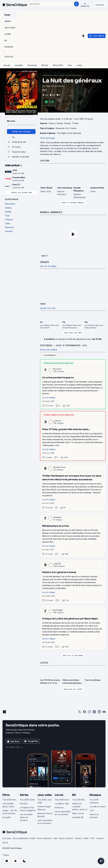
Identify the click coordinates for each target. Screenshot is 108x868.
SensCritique (47, 75)
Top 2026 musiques (94, 801)
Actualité (6, 817)
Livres (59, 794)
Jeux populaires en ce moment (45, 821)
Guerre (62, 75)
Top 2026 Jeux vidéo (44, 801)
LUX (92, 810)
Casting (45, 160)
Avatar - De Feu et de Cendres (10, 811)
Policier (67, 123)
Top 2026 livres (62, 799)
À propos (7, 838)
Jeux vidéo (45, 794)
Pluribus (24, 803)
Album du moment (94, 815)
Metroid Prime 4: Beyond (45, 814)
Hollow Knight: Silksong (44, 808)
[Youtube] (104, 712)
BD (74, 794)
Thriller (75, 123)
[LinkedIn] (99, 712)
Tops (43, 304)
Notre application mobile (24, 838)
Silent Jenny (78, 813)
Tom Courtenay (65, 188)
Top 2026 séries (27, 799)
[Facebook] (84, 712)
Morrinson (57, 369)
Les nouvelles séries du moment (26, 817)
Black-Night (58, 610)
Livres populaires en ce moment (63, 812)
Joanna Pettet (97, 188)
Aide (55, 838)
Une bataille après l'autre (8, 805)
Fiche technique (47, 138)
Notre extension (44, 838)
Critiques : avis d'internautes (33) (66, 345)
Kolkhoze (59, 807)
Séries (24, 794)
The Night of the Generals (69, 133)
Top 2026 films (9, 799)
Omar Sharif (46, 188)
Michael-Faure (59, 467)
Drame (60, 123)
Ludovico (57, 420)
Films (56, 75)
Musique (95, 794)
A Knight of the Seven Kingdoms (28, 808)
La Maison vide (62, 803)
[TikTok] (94, 712)
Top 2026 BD (78, 799)
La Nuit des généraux (74, 75)
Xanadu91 (57, 517)
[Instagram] (89, 712)
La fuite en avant (97, 806)
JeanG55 (57, 563)
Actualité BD (78, 817)
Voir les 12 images (48, 266)
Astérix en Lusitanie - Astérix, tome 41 (80, 806)
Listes (44, 662)
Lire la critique (49, 397)
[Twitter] (80, 712)
